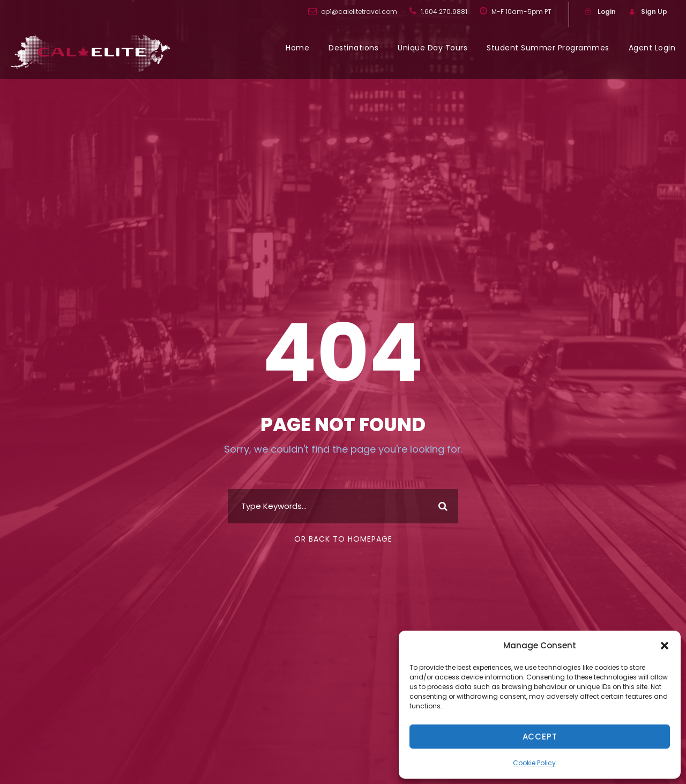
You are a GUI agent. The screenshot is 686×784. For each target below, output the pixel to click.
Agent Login (652, 48)
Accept (540, 737)
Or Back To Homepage (343, 539)
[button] (665, 646)
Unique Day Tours (433, 48)
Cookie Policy (534, 763)
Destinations (353, 48)
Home (297, 48)
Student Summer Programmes (548, 48)
